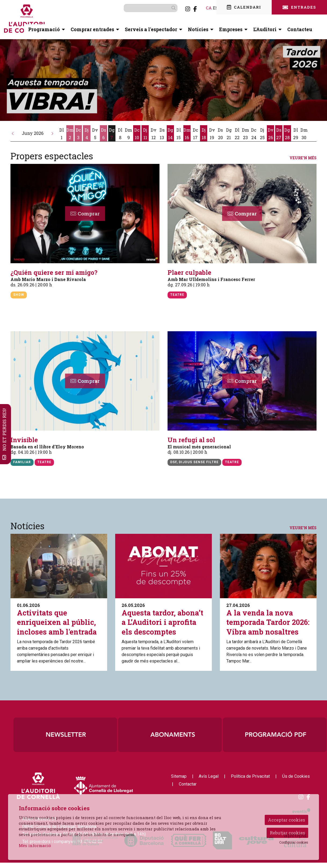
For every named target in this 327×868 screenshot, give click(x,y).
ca (200, 8)
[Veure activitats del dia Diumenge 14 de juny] (170, 134)
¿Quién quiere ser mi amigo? (54, 273)
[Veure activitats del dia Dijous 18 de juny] (204, 134)
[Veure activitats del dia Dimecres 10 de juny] (137, 134)
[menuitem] (179, 9)
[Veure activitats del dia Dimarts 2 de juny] (70, 134)
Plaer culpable (189, 273)
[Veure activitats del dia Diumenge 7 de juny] (112, 134)
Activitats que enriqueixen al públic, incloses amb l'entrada (57, 622)
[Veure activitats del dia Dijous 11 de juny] (145, 134)
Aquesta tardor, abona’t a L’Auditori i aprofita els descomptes (162, 622)
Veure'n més (303, 158)
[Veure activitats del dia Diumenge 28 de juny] (287, 134)
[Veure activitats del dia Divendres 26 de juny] (270, 134)
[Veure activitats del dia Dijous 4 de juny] (87, 134)
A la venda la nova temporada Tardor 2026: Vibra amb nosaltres (268, 622)
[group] (163, 80)
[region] (170, 735)
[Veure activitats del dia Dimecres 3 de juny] (78, 134)
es (207, 8)
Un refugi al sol (191, 440)
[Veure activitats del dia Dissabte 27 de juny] (279, 134)
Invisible (24, 440)
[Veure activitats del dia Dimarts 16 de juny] (187, 134)
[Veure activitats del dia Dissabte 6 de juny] (103, 134)
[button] (13, 133)
